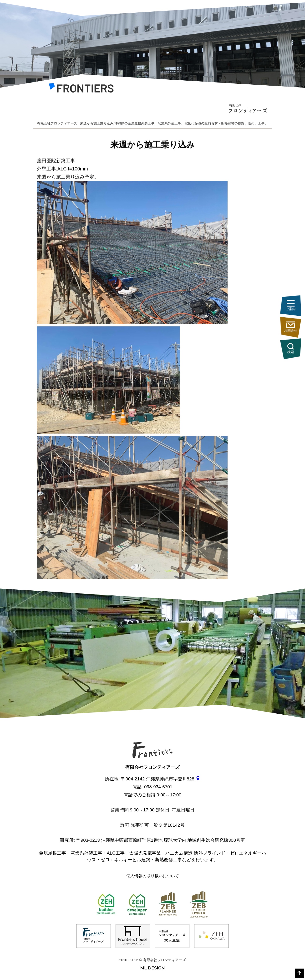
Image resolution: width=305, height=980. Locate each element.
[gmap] (198, 779)
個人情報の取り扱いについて (153, 876)
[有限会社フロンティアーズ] (81, 89)
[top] (299, 973)
